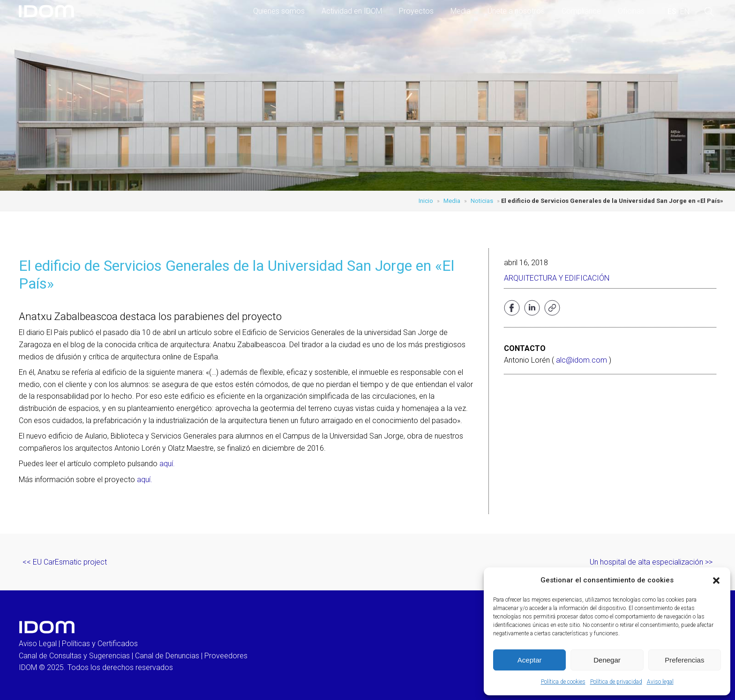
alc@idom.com (581, 360)
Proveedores (226, 656)
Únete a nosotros (516, 11)
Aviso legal (660, 682)
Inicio (426, 201)
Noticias (482, 201)
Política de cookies (563, 682)
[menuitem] (672, 12)
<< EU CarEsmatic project (65, 562)
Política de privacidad (616, 682)
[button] (716, 581)
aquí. (167, 464)
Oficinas (631, 11)
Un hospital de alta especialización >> (651, 562)
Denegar (607, 660)
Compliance (581, 11)
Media (461, 11)
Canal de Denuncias (167, 656)
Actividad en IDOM (352, 11)
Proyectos (416, 11)
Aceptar (530, 660)
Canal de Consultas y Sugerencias (74, 656)
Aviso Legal (38, 644)
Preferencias (684, 660)
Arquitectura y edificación (557, 278)
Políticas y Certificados (100, 644)
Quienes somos (279, 11)
